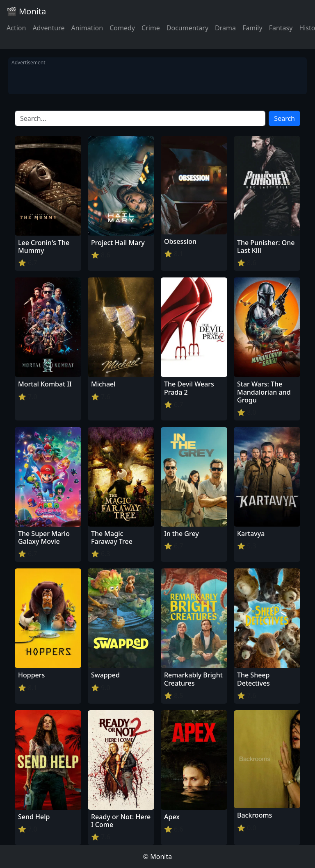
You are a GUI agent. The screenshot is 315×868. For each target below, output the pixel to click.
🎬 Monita (26, 11)
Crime (151, 28)
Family (252, 28)
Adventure (48, 28)
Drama (225, 28)
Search (284, 118)
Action (16, 28)
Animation (87, 28)
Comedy (122, 28)
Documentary (187, 28)
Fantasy (281, 28)
